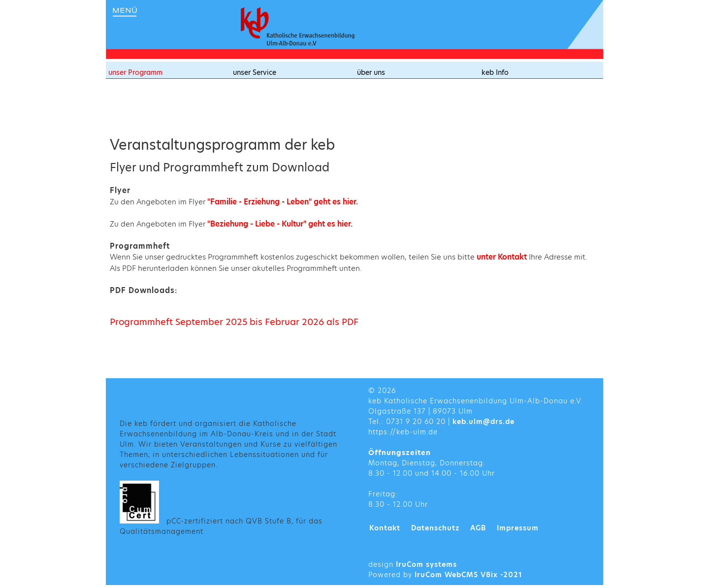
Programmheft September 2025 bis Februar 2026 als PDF (234, 322)
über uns (371, 72)
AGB (478, 528)
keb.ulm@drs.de (483, 422)
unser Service (255, 72)
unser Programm (135, 72)
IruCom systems (426, 564)
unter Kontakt (503, 257)
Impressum (518, 528)
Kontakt (385, 528)
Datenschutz (435, 528)
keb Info (495, 72)
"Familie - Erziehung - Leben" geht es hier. (283, 202)
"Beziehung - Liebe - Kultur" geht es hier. (280, 224)
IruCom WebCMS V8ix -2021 (468, 575)
